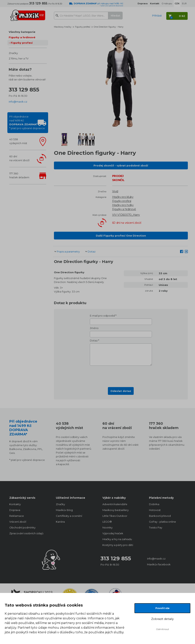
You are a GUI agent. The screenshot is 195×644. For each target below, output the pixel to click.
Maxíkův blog (64, 510)
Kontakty (15, 504)
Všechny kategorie (22, 32)
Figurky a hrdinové (22, 37)
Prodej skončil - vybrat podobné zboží (121, 165)
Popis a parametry (68, 252)
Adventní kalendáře (115, 504)
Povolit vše (162, 608)
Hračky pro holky (123, 205)
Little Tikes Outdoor (115, 516)
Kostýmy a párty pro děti (118, 545)
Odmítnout (162, 629)
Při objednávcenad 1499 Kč (27, 122)
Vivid (115, 191)
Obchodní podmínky (22, 527)
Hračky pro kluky (123, 197)
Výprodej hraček (113, 533)
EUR (184, 3)
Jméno (94, 328)
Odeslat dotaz (121, 391)
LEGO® (107, 522)
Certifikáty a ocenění (69, 516)
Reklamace (17, 516)
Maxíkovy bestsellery (116, 510)
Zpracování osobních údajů (26, 533)
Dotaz (92, 252)
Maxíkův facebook (159, 564)
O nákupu (167, 3)
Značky (13, 53)
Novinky (107, 527)
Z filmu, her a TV (19, 58)
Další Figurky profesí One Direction (121, 236)
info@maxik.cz (18, 102)
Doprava (15, 510)
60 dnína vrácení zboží (19, 158)
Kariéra (60, 522)
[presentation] (121, 375)
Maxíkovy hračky (63, 27)
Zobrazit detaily (162, 619)
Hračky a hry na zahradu (117, 539)
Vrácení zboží (18, 522)
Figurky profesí (22, 43)
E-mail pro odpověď (102, 316)
